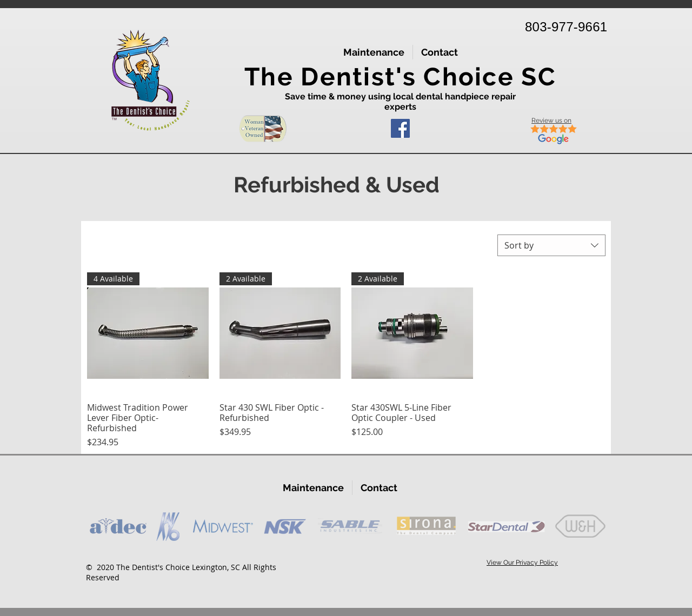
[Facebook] (400, 128)
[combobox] (551, 245)
